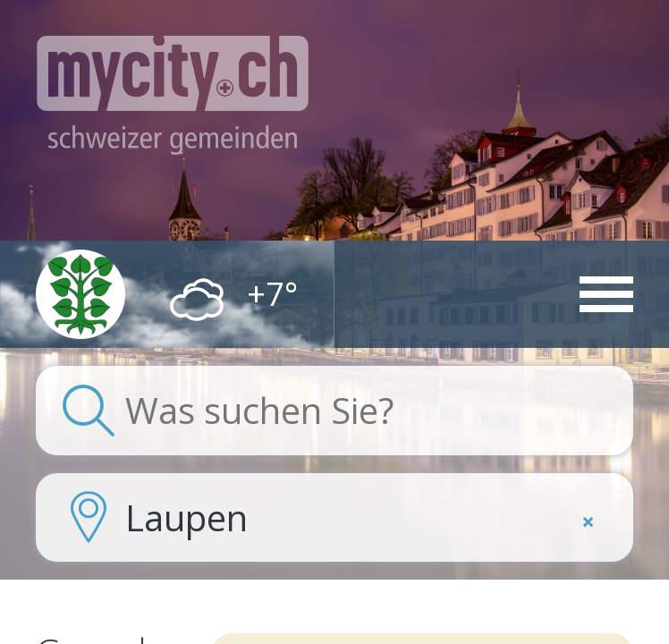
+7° (272, 294)
